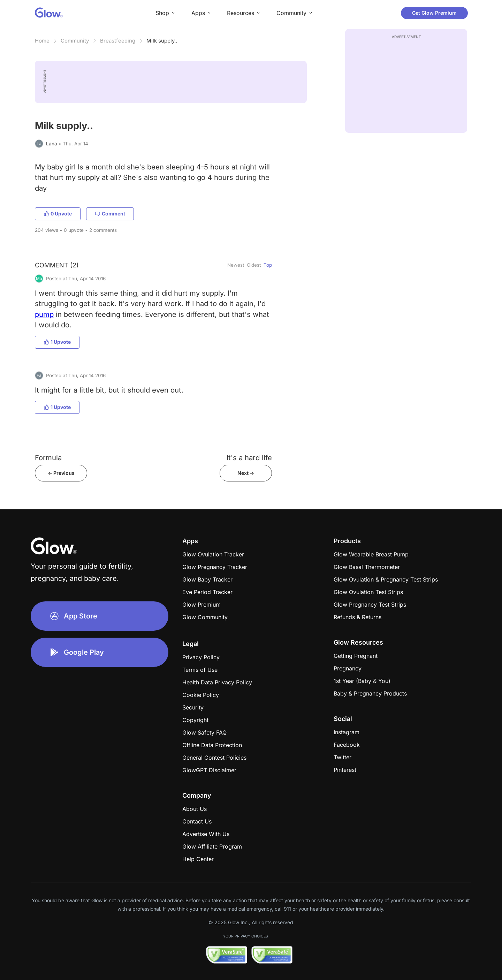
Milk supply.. (162, 41)
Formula (48, 458)
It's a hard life (249, 458)
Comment (110, 214)
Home (42, 41)
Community (75, 41)
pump (44, 314)
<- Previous (61, 473)
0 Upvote (58, 214)
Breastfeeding (118, 41)
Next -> (246, 473)
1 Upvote (57, 342)
